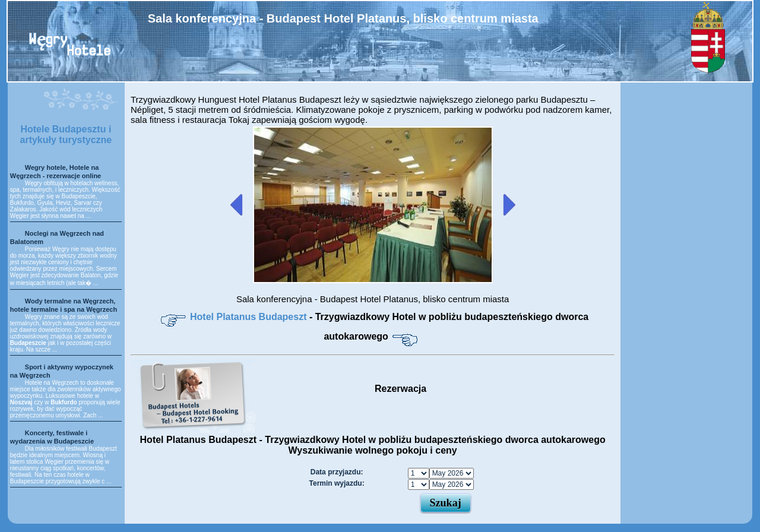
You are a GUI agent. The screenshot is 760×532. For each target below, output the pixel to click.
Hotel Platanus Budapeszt (250, 317)
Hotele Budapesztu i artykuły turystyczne (66, 134)
